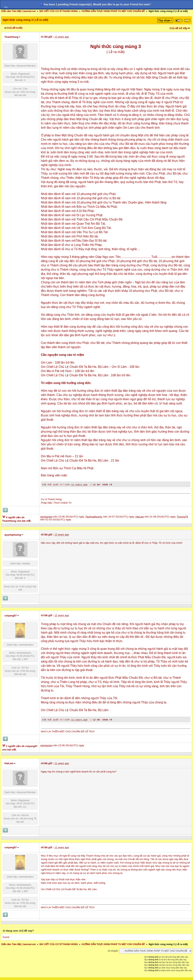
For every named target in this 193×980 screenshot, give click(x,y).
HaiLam (9, 763)
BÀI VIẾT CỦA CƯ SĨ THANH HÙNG (59, 11)
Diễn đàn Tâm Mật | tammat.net (18, 11)
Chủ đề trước (15, 28)
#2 (42, 534)
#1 (42, 37)
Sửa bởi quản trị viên (56, 484)
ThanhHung (11, 37)
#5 (42, 847)
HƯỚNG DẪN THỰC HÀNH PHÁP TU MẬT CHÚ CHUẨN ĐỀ (113, 11)
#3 (42, 615)
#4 (42, 763)
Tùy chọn (164, 20)
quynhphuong (13, 535)
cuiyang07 (11, 615)
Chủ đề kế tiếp (178, 28)
